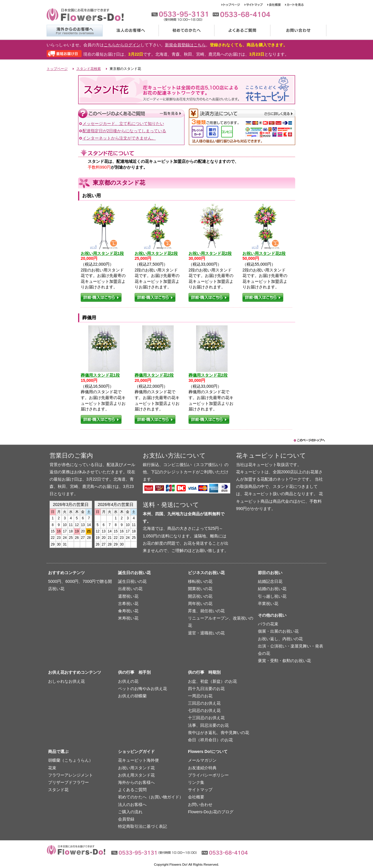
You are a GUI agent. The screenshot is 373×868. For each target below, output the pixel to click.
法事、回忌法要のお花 (208, 725)
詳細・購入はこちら (101, 297)
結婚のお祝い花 (272, 589)
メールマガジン (202, 760)
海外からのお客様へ (74, 31)
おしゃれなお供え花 (66, 681)
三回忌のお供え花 (204, 703)
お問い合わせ (298, 31)
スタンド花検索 (89, 69)
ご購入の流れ (130, 812)
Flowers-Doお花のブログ (211, 812)
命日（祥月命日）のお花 (210, 740)
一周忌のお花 (200, 696)
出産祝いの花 (130, 589)
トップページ (233, 5)
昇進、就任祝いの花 (206, 611)
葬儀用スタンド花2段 (154, 375)
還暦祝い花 (128, 596)
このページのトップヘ (309, 440)
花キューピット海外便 (138, 760)
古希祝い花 (128, 604)
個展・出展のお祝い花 (278, 631)
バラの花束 (268, 624)
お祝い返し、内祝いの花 (280, 639)
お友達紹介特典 (202, 768)
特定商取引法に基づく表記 (142, 826)
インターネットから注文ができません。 (119, 138)
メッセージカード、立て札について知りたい (123, 124)
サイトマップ (256, 5)
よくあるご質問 (242, 31)
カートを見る (294, 5)
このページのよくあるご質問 (131, 113)
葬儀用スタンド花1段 (100, 375)
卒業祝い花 (268, 604)
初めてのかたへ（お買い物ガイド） (151, 797)
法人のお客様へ (130, 31)
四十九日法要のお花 (206, 689)
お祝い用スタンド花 (136, 768)
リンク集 (196, 782)
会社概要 (276, 5)
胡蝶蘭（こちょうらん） (71, 760)
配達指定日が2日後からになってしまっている (124, 131)
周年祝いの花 (200, 604)
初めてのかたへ (186, 31)
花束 (52, 768)
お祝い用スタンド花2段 (156, 253)
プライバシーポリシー (208, 775)
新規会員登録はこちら (185, 45)
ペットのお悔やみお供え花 (142, 689)
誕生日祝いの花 (132, 581)
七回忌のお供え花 (204, 710)
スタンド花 (58, 790)
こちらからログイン (122, 45)
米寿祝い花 (128, 618)
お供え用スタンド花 (136, 775)
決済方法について (242, 113)
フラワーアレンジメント (71, 775)
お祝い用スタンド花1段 (102, 253)
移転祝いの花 (200, 581)
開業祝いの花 (200, 589)
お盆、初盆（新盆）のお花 (212, 681)
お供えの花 (128, 681)
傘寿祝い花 (128, 611)
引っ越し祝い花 (272, 596)
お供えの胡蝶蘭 (132, 696)
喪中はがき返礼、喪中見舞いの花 (219, 733)
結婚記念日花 (270, 581)
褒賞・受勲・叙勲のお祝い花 (284, 661)
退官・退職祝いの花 (206, 633)
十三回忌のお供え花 (206, 718)
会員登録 (126, 819)
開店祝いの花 (200, 596)
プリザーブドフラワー (68, 782)
